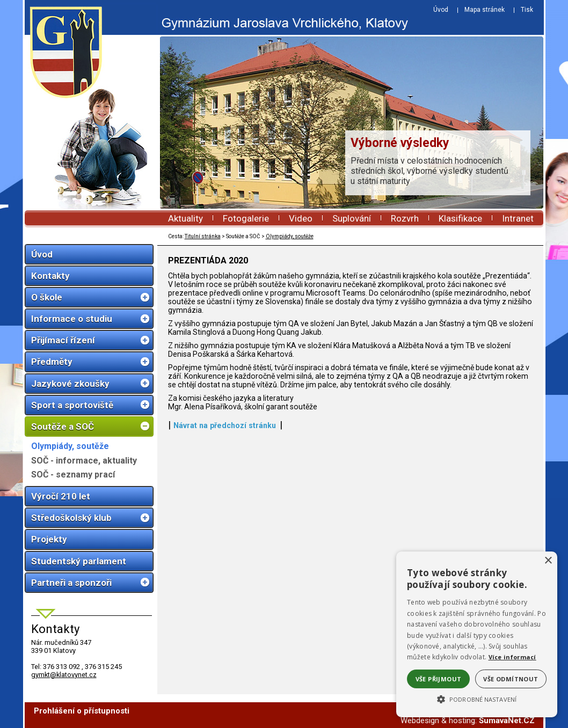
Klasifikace (460, 218)
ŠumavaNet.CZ (507, 720)
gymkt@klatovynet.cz (64, 675)
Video (301, 218)
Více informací (512, 657)
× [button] (548, 561)
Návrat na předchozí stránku (225, 425)
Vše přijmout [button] (439, 679)
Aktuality (185, 218)
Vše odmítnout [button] (511, 679)
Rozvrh (405, 218)
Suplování (352, 218)
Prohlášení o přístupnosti (82, 711)
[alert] (477, 634)
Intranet (518, 218)
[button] (477, 698)
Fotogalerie (246, 218)
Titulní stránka (203, 236)
